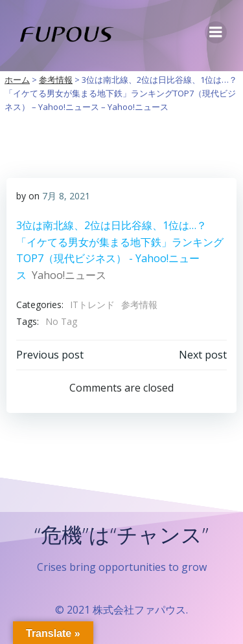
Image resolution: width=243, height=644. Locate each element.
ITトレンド (92, 305)
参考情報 (139, 305)
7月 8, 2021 (66, 196)
